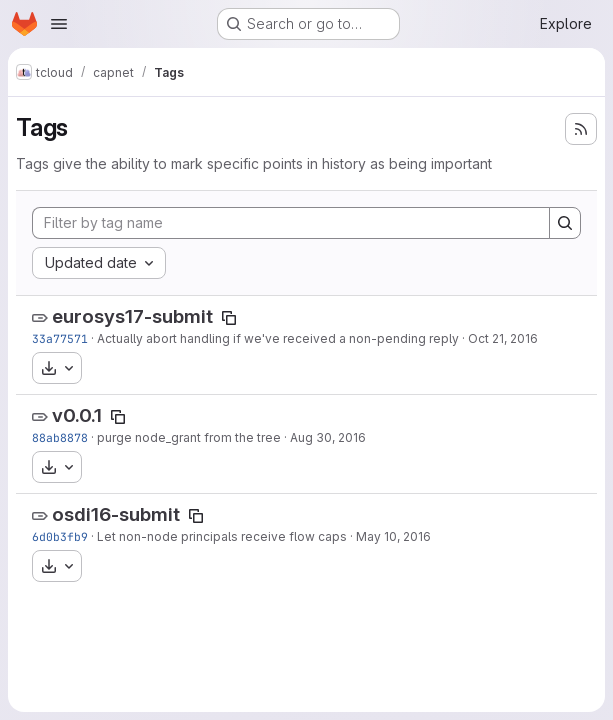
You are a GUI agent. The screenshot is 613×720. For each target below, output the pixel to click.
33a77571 (60, 338)
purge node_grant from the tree (189, 437)
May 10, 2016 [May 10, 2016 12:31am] (393, 536)
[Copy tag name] (229, 318)
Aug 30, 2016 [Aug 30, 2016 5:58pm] (328, 437)
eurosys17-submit (132, 316)
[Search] (565, 223)
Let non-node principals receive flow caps (222, 536)
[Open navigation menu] (59, 24)
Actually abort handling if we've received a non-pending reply (278, 338)
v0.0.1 (77, 415)
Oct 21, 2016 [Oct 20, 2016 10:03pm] (503, 338)
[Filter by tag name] (291, 223)
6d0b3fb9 (60, 536)
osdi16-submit (116, 514)
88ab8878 (60, 437)
